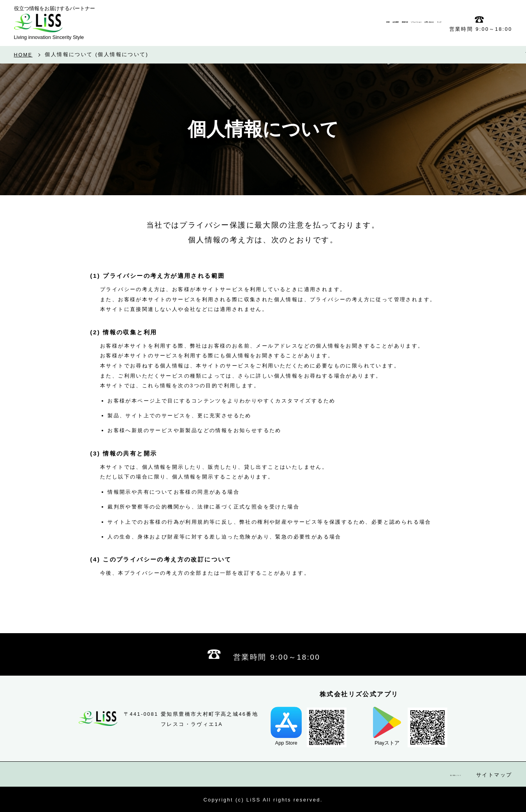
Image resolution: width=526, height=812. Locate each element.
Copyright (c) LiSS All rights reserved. (263, 800)
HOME (23, 55)
